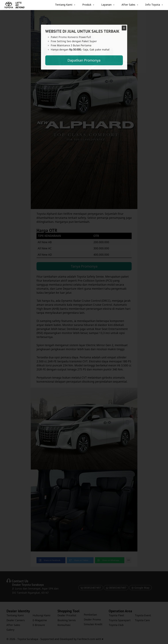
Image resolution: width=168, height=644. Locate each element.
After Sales (128, 5)
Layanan (106, 5)
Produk (87, 5)
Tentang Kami (64, 5)
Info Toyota (153, 5)
